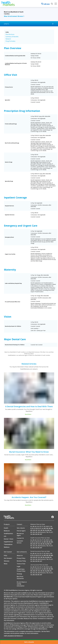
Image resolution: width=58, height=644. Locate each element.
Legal (18, 566)
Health (6, 528)
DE (47, 527)
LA (42, 528)
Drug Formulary (10, 41)
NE (41, 530)
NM (48, 530)
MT (37, 530)
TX (50, 532)
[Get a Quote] (29, 642)
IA (31, 528)
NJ (46, 530)
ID (33, 528)
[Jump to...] (29, 24)
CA (38, 527)
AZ (36, 527)
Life (5, 536)
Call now (45, 4)
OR (39, 532)
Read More (29, 411)
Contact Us (20, 538)
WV (38, 534)
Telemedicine (8, 544)
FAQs (6, 555)
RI (43, 532)
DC (45, 527)
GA (51, 527)
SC (45, 532)
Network (8, 39)
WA (34, 534)
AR (33, 527)
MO (32, 530)
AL (31, 527)
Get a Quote (21, 528)
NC (39, 530)
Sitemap (19, 574)
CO (40, 527)
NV (51, 530)
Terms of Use (21, 564)
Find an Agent (21, 531)
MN (52, 528)
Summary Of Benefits (12, 37)
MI (49, 528)
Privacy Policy (21, 558)
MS (34, 530)
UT (52, 532)
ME (47, 528)
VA (31, 534)
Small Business (8, 533)
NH (44, 530)
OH (34, 532)
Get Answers (8, 558)
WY (41, 534)
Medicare (7, 531)
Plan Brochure (10, 34)
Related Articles (29, 364)
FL (49, 527)
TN (47, 532)
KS (38, 528)
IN (36, 528)
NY (31, 532)
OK (36, 532)
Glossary (7, 561)
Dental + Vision (9, 539)
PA (41, 532)
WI (36, 534)
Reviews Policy (21, 561)
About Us (20, 555)
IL (34, 528)
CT (43, 527)
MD (45, 528)
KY (40, 528)
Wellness (7, 547)
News (6, 564)
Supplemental (8, 542)
